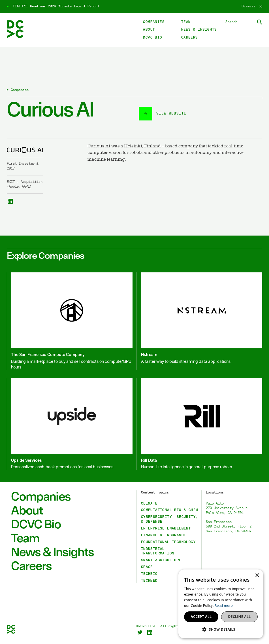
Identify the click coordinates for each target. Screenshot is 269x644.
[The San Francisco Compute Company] (70, 321)
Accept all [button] (201, 617)
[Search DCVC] (244, 22)
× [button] (257, 576)
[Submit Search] (260, 22)
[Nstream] (199, 321)
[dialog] (221, 604)
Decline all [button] (240, 617)
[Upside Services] (70, 424)
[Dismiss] (252, 7)
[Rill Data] (199, 424)
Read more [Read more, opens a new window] (224, 606)
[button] (221, 629)
